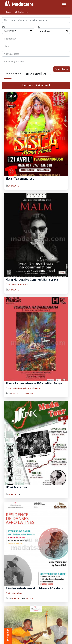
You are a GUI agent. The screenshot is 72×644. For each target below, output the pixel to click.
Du (4, 27)
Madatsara (19, 4)
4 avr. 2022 (16, 394)
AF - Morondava (14, 593)
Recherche (22, 12)
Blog (9, 12)
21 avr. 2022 (13, 186)
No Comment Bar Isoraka (18, 285)
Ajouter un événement (36, 85)
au (39, 27)
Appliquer (62, 69)
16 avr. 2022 (13, 494)
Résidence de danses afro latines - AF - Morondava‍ (38, 588)
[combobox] (36, 39)
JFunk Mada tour (16, 487)
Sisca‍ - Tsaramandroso (20, 179)
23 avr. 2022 (31, 598)
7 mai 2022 (29, 394)
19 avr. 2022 (16, 598)
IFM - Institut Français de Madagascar (23, 388)
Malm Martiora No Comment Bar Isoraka (32, 280)
